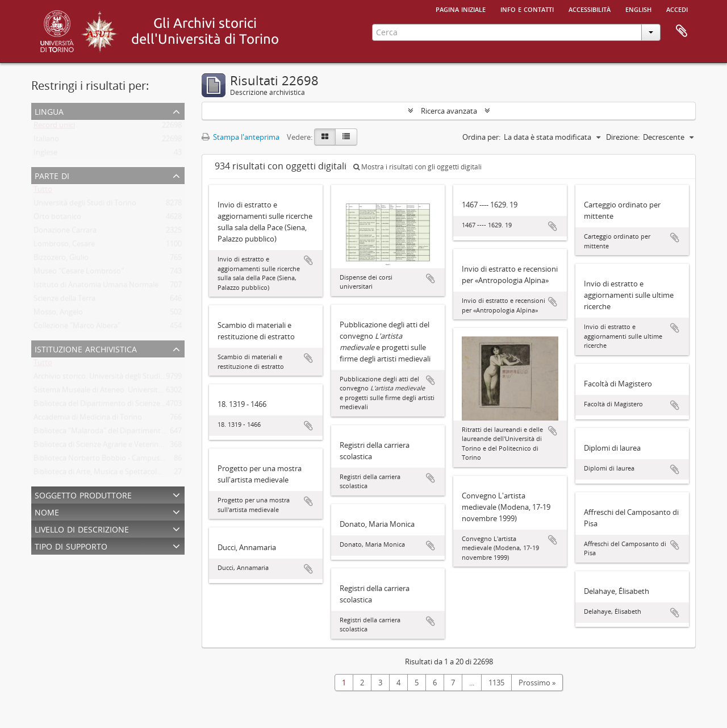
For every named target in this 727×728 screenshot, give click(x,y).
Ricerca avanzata (449, 111)
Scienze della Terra (64, 301)
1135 (496, 683)
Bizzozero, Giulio (61, 260)
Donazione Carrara (65, 232)
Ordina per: (481, 137)
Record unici (54, 127)
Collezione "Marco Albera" (77, 328)
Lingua (49, 111)
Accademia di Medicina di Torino (88, 419)
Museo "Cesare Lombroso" (79, 273)
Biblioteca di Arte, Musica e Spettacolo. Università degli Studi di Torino (151, 474)
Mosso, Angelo (58, 314)
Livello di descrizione (82, 528)
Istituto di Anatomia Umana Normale (96, 287)
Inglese (45, 155)
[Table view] (346, 137)
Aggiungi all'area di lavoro (308, 260)
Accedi (677, 9)
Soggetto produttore (83, 494)
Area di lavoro (682, 31)
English (638, 9)
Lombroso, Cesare (64, 246)
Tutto (43, 192)
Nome (47, 511)
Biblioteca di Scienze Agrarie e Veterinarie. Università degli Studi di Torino (155, 447)
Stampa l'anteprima (241, 137)
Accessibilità (590, 9)
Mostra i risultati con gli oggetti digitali (417, 167)
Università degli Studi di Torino (85, 205)
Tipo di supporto (71, 545)
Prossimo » (537, 683)
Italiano (46, 141)
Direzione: (623, 137)
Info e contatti (527, 9)
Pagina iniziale (461, 9)
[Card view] (325, 137)
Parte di (52, 175)
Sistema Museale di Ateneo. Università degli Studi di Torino (132, 392)
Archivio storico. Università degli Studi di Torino (113, 378)
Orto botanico (57, 219)
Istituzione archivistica (86, 348)
